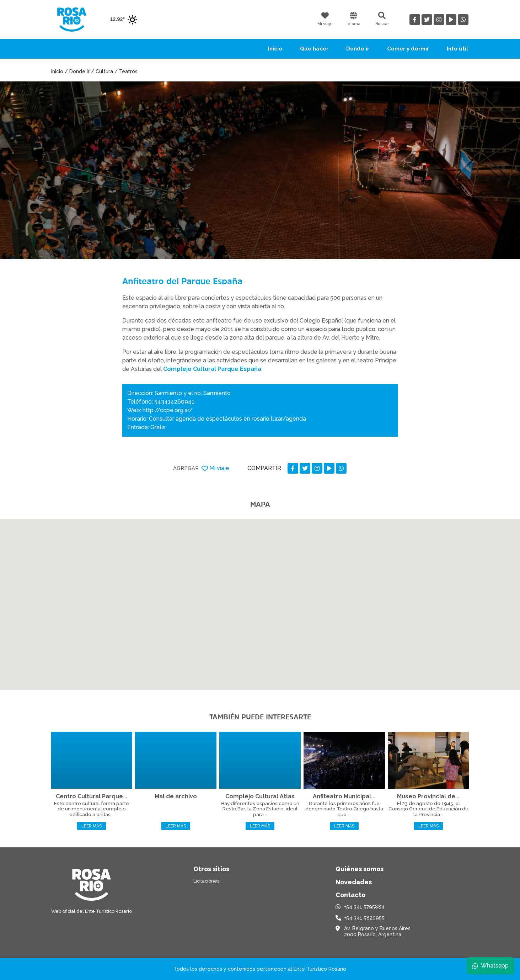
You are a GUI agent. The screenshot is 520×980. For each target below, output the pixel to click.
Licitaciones (206, 881)
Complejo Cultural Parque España (212, 369)
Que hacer (314, 49)
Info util (457, 49)
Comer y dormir (408, 49)
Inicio (275, 49)
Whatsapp (490, 966)
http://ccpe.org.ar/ (168, 410)
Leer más (92, 826)
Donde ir (358, 49)
